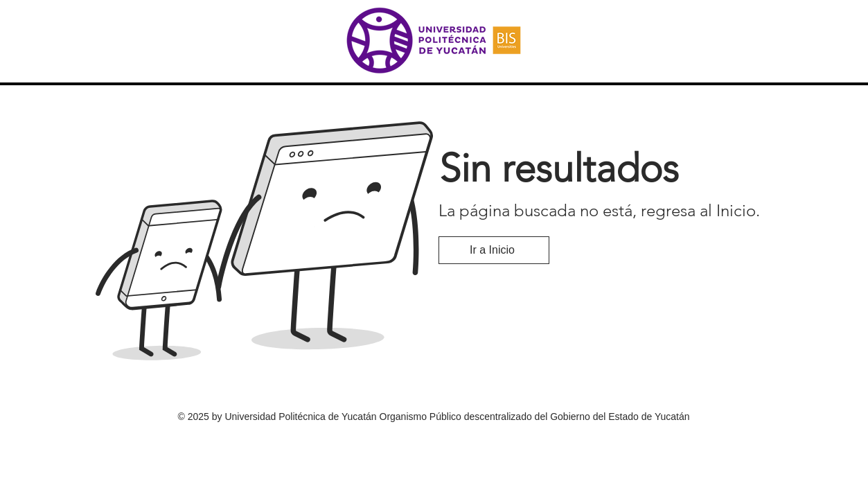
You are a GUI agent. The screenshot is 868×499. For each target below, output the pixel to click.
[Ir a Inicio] (494, 250)
